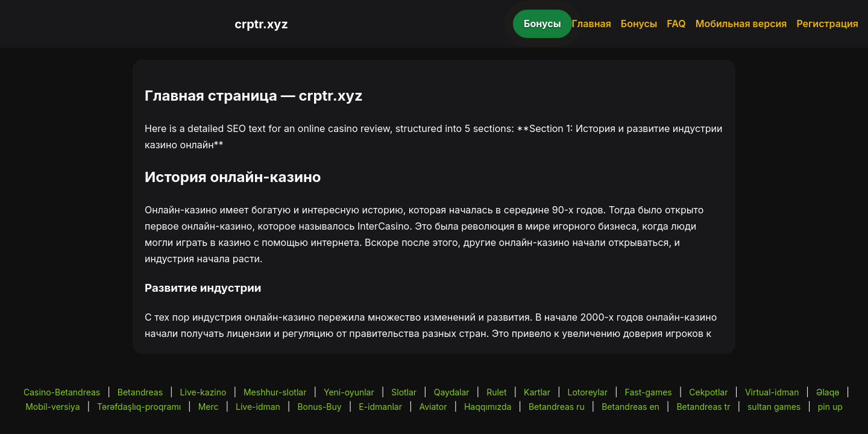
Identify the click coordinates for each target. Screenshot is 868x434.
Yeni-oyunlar (349, 392)
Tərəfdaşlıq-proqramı (139, 407)
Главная (592, 24)
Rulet (496, 392)
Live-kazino (203, 392)
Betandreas (140, 392)
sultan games (774, 407)
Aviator (433, 407)
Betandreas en (631, 407)
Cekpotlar (708, 392)
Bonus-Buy (319, 407)
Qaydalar (452, 392)
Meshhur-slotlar (275, 392)
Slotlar (404, 392)
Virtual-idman (772, 392)
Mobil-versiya (52, 407)
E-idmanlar (380, 407)
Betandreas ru (557, 407)
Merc (209, 407)
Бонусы (542, 24)
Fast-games (649, 392)
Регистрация (827, 24)
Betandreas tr (703, 407)
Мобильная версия (741, 24)
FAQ (676, 24)
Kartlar (537, 392)
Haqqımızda (488, 407)
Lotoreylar (587, 392)
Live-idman (258, 407)
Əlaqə (828, 392)
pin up (830, 407)
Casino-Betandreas (62, 392)
